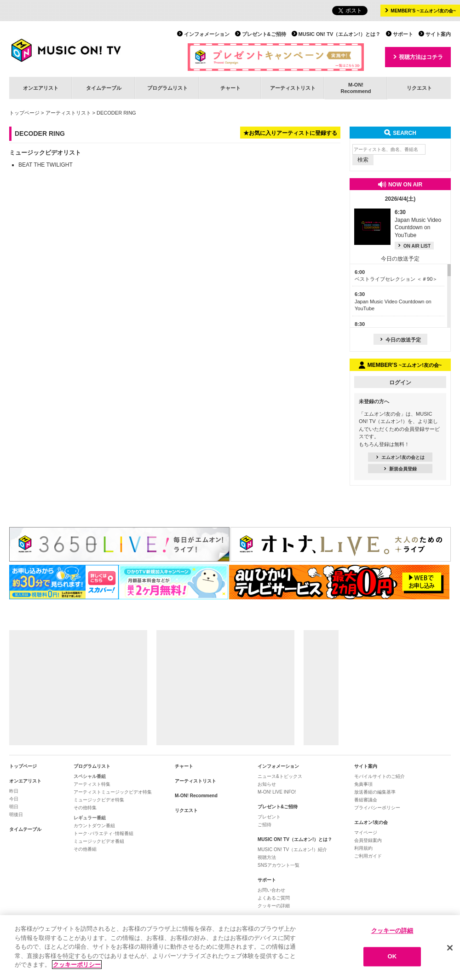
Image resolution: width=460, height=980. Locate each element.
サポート (403, 34)
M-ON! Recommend (196, 796)
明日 (14, 807)
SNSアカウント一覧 (279, 865)
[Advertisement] (78, 688)
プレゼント (269, 817)
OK (392, 957)
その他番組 (85, 849)
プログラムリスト (167, 88)
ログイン (400, 383)
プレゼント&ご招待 (264, 34)
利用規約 (363, 848)
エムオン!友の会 (371, 822)
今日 (14, 799)
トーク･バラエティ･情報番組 (103, 833)
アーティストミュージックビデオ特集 (113, 792)
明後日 (16, 815)
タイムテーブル (104, 88)
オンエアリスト (41, 88)
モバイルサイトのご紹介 (379, 776)
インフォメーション (207, 34)
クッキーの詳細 (274, 906)
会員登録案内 (368, 840)
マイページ (366, 832)
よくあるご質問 (274, 898)
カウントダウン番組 (94, 826)
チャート (230, 88)
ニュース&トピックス (280, 776)
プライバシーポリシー (377, 808)
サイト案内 (438, 34)
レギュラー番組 (90, 818)
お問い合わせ (271, 890)
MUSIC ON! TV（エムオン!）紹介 (292, 850)
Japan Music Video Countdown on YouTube (393, 301)
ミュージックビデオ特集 (99, 800)
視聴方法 (267, 857)
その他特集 (85, 808)
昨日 (14, 791)
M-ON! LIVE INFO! (277, 792)
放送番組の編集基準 (375, 792)
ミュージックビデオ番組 (99, 841)
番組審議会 (366, 800)
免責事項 (363, 784)
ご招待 (264, 825)
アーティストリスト (293, 88)
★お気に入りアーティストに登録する (290, 133)
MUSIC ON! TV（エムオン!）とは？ (339, 34)
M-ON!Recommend (356, 88)
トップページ (24, 113)
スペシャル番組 (90, 776)
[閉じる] (450, 948)
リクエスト (419, 88)
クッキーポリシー (77, 966)
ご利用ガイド (368, 856)
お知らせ (267, 784)
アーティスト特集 (92, 784)
